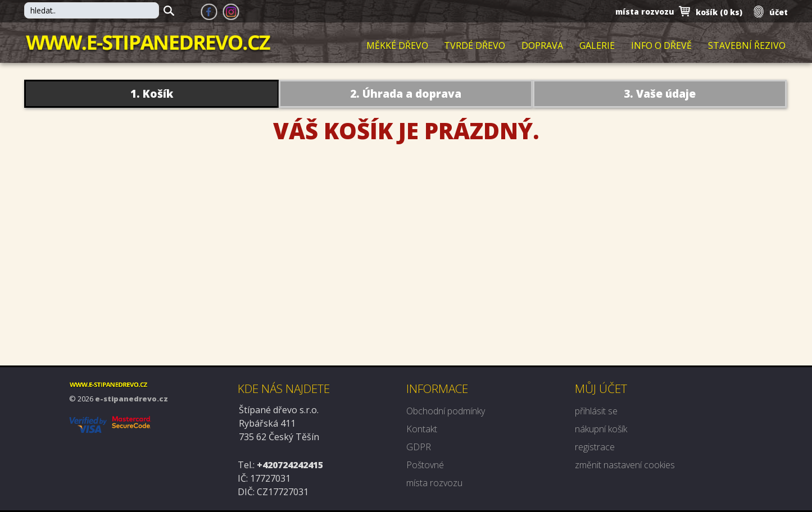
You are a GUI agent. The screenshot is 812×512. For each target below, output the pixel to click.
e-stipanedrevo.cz (131, 399)
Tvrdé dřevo (475, 46)
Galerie (597, 46)
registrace (595, 447)
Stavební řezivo (747, 46)
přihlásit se (596, 411)
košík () (719, 12)
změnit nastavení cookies (625, 465)
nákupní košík (601, 429)
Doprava (542, 46)
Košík (158, 93)
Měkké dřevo (397, 46)
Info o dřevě (661, 46)
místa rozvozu (645, 12)
